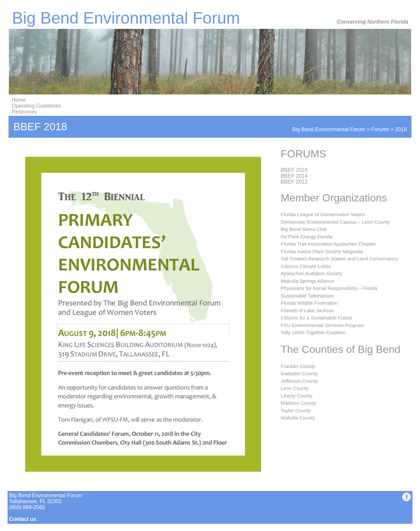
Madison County (299, 403)
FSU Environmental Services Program (322, 325)
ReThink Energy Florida (307, 237)
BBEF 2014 (294, 176)
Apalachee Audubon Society (312, 273)
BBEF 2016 (294, 170)
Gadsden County (299, 373)
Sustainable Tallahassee (307, 296)
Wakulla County (298, 418)
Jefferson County (299, 381)
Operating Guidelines (36, 106)
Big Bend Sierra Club (304, 229)
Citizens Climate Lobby (306, 266)
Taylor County (296, 410)
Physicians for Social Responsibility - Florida (329, 288)
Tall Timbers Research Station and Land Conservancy (340, 259)
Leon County (295, 388)
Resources (24, 112)
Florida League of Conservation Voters (323, 214)
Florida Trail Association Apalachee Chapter (328, 244)
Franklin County (298, 366)
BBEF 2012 (294, 182)
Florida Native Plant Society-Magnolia (322, 251)
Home (19, 100)
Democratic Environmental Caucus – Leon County (336, 222)
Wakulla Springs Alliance (308, 281)
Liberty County (297, 396)
